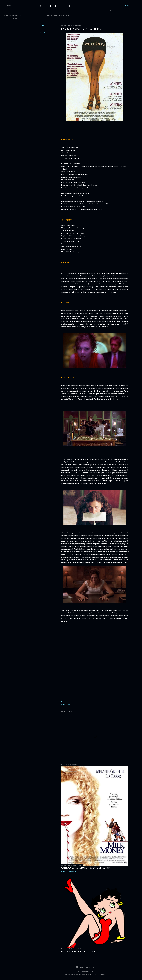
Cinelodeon (58, 6)
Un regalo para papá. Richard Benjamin (86, 868)
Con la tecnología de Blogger (85, 967)
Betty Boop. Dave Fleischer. (78, 951)
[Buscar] (128, 6)
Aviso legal (65, 16)
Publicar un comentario (75, 955)
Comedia (43, 33)
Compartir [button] (43, 25)
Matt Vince (90, 971)
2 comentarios (72, 871)
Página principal (53, 16)
